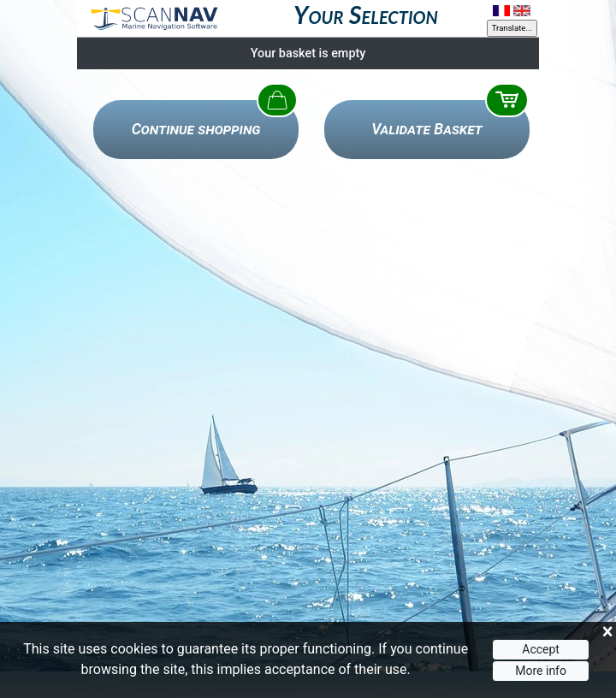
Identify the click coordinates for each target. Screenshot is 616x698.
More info (541, 671)
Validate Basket (427, 129)
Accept (541, 650)
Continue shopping (196, 129)
